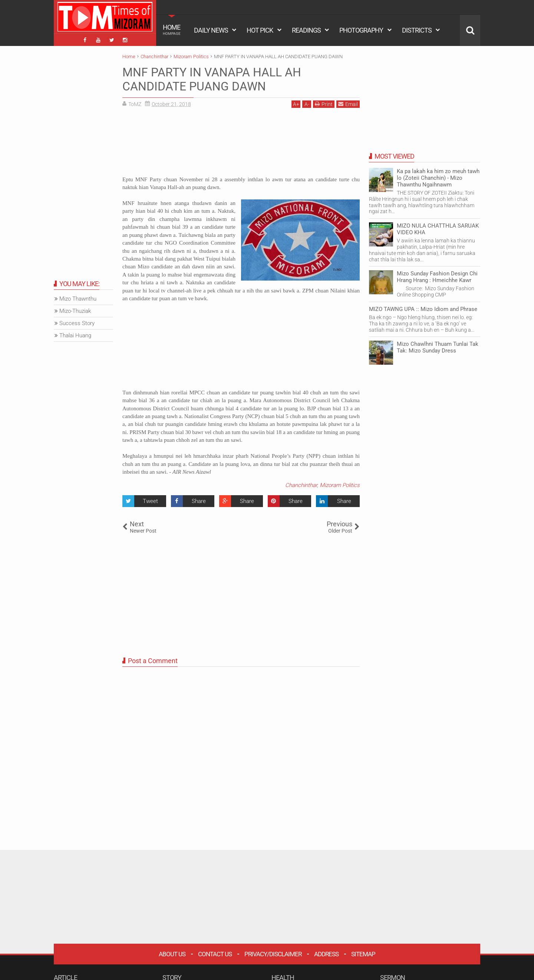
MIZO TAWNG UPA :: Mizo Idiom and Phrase (423, 309)
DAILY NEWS (211, 30)
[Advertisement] (241, 145)
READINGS (306, 30)
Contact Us (215, 954)
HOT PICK (260, 30)
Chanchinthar (301, 485)
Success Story (77, 323)
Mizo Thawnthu (78, 299)
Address (326, 954)
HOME (172, 30)
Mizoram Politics (340, 485)
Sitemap (363, 954)
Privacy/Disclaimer (273, 954)
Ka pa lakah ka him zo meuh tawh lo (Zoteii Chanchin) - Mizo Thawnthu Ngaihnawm (438, 178)
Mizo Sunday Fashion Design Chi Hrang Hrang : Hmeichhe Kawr (437, 277)
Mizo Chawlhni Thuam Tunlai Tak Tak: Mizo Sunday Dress (438, 347)
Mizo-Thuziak (75, 311)
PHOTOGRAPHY (361, 30)
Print (324, 104)
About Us (172, 954)
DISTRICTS (417, 30)
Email (348, 104)
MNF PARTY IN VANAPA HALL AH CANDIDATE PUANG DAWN (212, 79)
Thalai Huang (75, 335)
